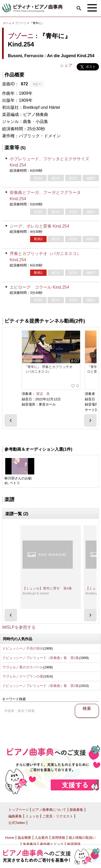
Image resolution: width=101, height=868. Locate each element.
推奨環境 (74, 844)
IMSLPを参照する (19, 627)
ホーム (7, 23)
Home (10, 838)
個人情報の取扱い (82, 838)
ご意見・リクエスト (58, 816)
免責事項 (30, 844)
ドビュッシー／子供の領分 (23, 648)
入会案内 (41, 838)
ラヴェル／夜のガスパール (23, 667)
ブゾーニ (21, 23)
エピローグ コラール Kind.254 (40, 287)
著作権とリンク (52, 844)
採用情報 (58, 838)
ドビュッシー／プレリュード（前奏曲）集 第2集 (41, 686)
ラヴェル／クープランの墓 (23, 676)
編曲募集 (15, 816)
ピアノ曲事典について (49, 810)
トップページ (19, 810)
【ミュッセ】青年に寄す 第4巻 (47, 588)
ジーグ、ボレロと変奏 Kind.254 (40, 226)
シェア (66, 65)
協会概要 (24, 838)
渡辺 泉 (43, 394)
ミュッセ (32, 816)
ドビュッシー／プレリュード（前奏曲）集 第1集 (41, 658)
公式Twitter (17, 823)
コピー (37, 84)
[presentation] (11, 420)
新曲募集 (76, 810)
